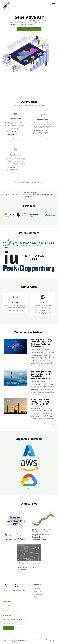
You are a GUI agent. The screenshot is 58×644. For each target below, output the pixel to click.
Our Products (35, 29)
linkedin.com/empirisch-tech (11, 611)
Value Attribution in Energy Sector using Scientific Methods (40, 402)
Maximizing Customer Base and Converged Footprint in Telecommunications (41, 375)
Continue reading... (50, 424)
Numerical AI (37, 591)
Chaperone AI (37, 589)
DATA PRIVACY (34, 639)
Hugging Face (37, 597)
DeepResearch (38, 594)
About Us (22, 29)
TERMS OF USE (50, 639)
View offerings (29, 197)
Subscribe (9, 628)
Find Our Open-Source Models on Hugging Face (29, 182)
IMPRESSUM (52, 640)
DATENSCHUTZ (42, 639)
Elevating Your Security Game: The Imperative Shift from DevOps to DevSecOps (41, 343)
